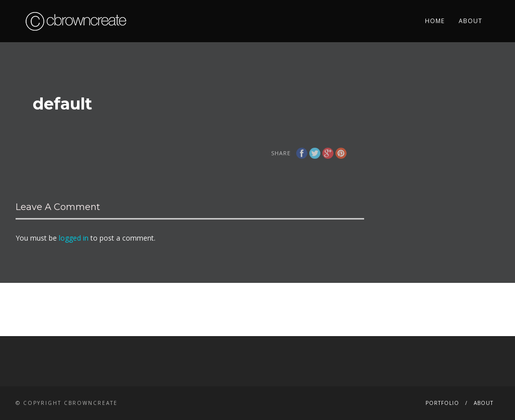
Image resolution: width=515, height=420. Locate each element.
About (470, 21)
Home (435, 21)
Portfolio (442, 403)
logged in (74, 238)
